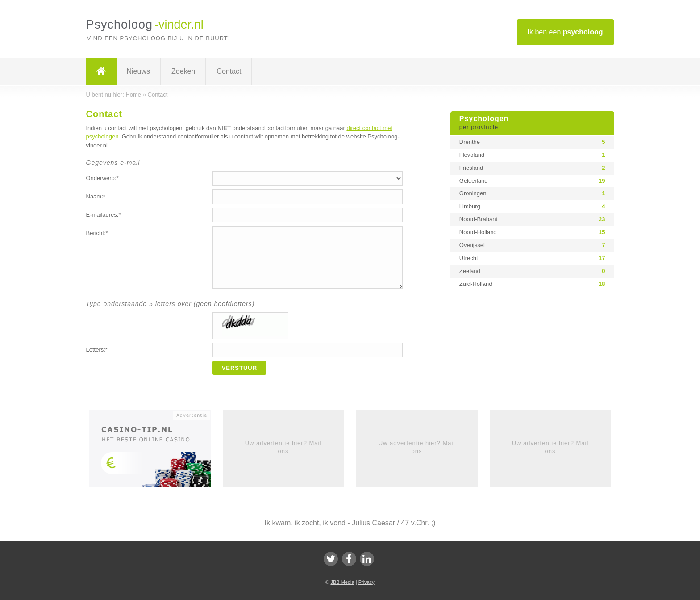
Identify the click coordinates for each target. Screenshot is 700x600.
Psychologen (532, 123)
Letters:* (97, 350)
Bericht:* (97, 233)
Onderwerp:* (102, 178)
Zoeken (183, 71)
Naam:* (96, 196)
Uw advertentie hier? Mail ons (283, 447)
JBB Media (342, 582)
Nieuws (138, 71)
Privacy (367, 582)
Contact (229, 71)
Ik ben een (565, 32)
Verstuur (240, 368)
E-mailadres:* (104, 215)
